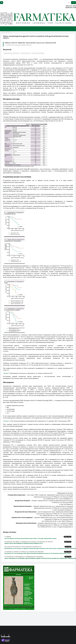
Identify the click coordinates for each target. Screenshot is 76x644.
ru (69, 3)
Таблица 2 (6, 373)
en (74, 3)
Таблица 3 (6, 421)
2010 (2, 32)
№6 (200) (8, 32)
